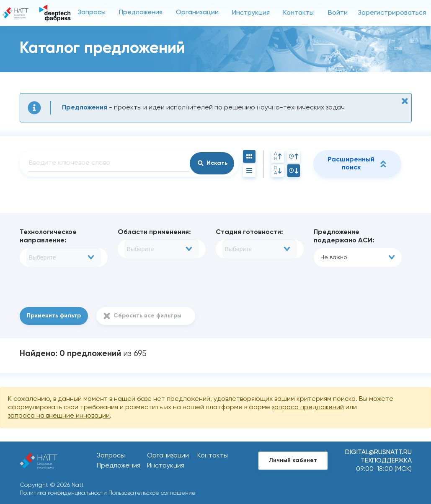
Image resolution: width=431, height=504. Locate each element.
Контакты (298, 13)
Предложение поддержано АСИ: (344, 236)
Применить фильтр (54, 316)
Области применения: (154, 232)
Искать (217, 163)
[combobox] (64, 257)
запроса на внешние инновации (59, 416)
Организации (197, 13)
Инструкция (251, 13)
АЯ (278, 156)
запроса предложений (308, 408)
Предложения (141, 13)
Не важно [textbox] (334, 257)
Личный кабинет (293, 460)
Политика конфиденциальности (63, 493)
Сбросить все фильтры (147, 316)
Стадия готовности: (249, 232)
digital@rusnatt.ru (378, 452)
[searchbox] (64, 257)
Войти (338, 13)
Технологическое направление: (48, 236)
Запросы (92, 13)
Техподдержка (386, 461)
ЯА (278, 171)
